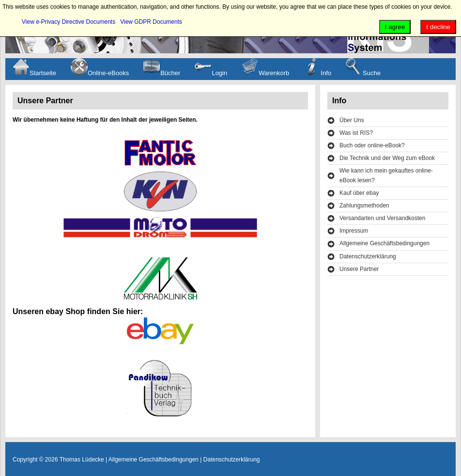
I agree (395, 27)
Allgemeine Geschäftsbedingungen (384, 243)
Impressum (354, 231)
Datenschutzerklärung (368, 256)
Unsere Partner (359, 269)
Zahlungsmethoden (364, 206)
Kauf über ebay (359, 193)
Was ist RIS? (356, 133)
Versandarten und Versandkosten (382, 218)
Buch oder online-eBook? (372, 145)
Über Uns (352, 120)
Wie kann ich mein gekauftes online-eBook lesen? (386, 175)
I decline (438, 27)
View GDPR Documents (151, 22)
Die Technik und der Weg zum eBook (387, 158)
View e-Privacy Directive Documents (69, 22)
